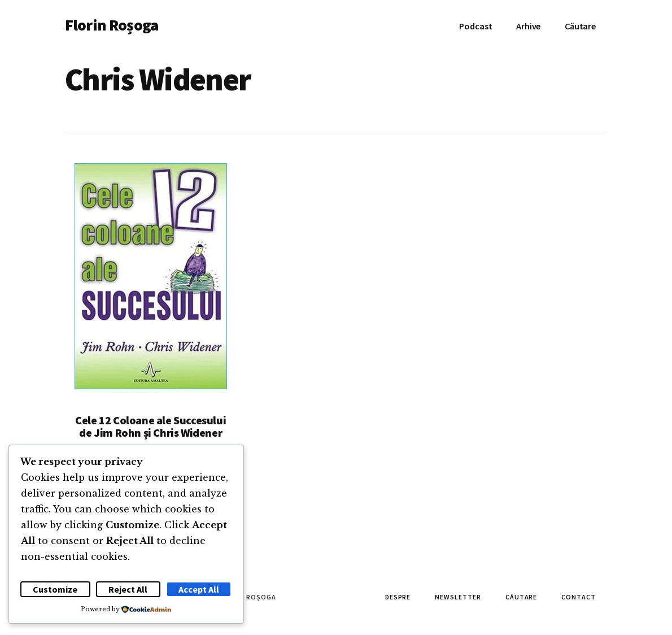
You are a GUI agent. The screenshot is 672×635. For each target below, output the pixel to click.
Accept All (199, 589)
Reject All (128, 589)
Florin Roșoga (112, 25)
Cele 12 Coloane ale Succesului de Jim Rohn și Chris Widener (150, 426)
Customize (55, 589)
